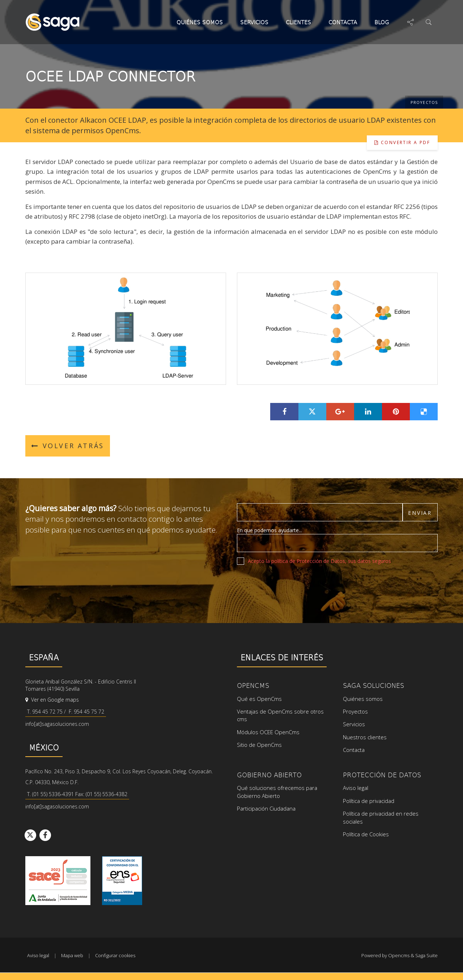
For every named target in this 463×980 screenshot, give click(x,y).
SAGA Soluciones (373, 685)
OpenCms (253, 685)
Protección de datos (382, 775)
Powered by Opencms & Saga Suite (400, 955)
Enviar (420, 513)
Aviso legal (356, 788)
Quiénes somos (200, 22)
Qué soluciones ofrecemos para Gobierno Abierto (277, 792)
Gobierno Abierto (269, 775)
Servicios (254, 22)
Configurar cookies (115, 955)
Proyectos (424, 102)
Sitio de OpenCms (259, 745)
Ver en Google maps (52, 700)
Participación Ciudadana (266, 808)
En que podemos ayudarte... (269, 530)
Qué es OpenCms (259, 699)
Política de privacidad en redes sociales (381, 817)
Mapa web (72, 955)
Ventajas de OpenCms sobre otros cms (280, 715)
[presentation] (292, 584)
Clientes (298, 22)
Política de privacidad (369, 801)
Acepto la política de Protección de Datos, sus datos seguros (319, 561)
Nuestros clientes (365, 737)
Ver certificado (122, 881)
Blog (384, 22)
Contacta (343, 22)
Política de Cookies (366, 834)
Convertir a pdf (402, 142)
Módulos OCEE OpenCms (268, 732)
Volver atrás (68, 446)
